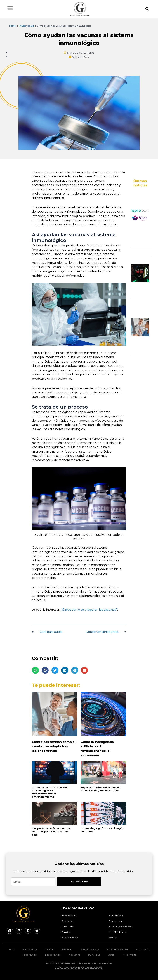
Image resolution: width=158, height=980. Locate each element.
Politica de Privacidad (117, 949)
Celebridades (68, 921)
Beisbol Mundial (53, 955)
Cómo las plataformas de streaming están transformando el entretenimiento (49, 792)
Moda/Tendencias (117, 932)
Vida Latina (75, 955)
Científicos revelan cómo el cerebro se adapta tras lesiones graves (54, 746)
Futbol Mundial (30, 955)
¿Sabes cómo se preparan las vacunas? (89, 610)
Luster (111, 955)
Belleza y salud (69, 916)
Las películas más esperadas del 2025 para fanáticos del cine (51, 831)
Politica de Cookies (90, 949)
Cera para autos (51, 632)
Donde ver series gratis (102, 632)
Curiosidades (68, 927)
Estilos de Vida (116, 916)
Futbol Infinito (129, 955)
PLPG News (94, 955)
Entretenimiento (70, 938)
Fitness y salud (116, 921)
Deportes (66, 932)
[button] (35, 670)
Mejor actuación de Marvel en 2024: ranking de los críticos (101, 789)
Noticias (113, 938)
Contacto (49, 949)
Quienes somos (29, 949)
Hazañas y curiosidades (120, 927)
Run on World (143, 949)
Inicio (11, 949)
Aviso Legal (67, 949)
